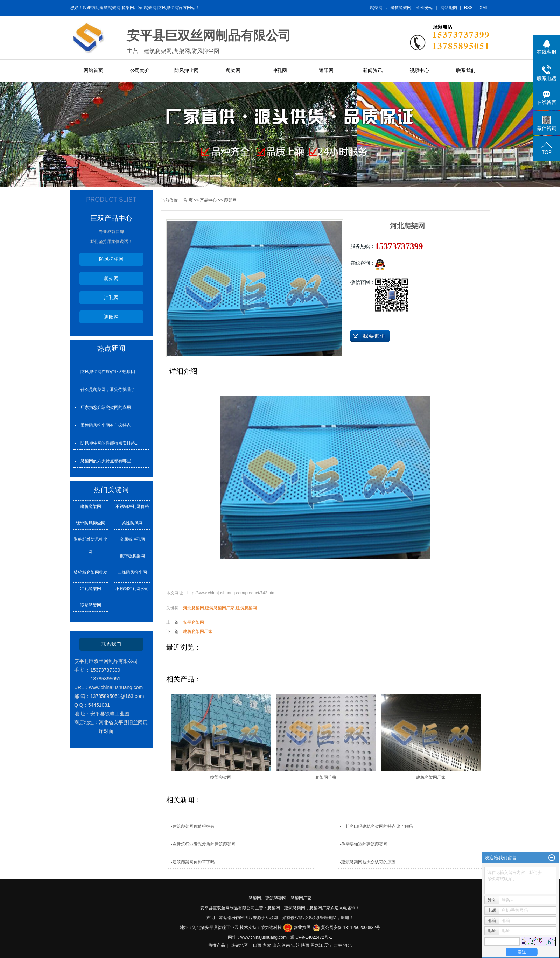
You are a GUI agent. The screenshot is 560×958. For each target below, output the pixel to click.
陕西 (305, 945)
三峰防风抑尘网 (132, 572)
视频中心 (419, 70)
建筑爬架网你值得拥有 (194, 826)
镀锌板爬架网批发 (91, 572)
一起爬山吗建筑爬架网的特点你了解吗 (377, 826)
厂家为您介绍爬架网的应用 (106, 407)
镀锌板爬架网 (132, 556)
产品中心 (208, 200)
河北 (348, 945)
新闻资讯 (373, 70)
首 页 (188, 200)
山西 (257, 945)
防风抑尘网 (187, 70)
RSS (468, 8)
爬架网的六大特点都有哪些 (106, 461)
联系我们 (466, 70)
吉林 (338, 945)
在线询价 (370, 336)
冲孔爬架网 (91, 589)
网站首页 (93, 70)
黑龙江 (317, 945)
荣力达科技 (271, 928)
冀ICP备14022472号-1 (311, 937)
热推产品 (217, 945)
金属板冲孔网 (132, 539)
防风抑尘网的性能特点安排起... (109, 443)
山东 (276, 945)
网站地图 (449, 8)
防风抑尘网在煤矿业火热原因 (108, 372)
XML (484, 8)
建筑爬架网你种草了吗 (194, 862)
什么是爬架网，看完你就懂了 (108, 390)
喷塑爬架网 (91, 605)
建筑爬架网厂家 (220, 608)
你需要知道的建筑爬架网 (364, 844)
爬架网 (376, 8)
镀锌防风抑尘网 (91, 523)
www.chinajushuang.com (264, 937)
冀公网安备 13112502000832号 (351, 928)
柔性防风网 (132, 523)
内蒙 (267, 945)
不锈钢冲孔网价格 (132, 506)
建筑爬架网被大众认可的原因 (369, 862)
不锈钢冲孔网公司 (132, 589)
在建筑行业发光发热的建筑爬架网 (204, 844)
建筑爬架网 (401, 8)
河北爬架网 (194, 608)
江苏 (295, 945)
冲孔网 (280, 70)
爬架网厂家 (301, 898)
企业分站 (425, 8)
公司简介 (140, 70)
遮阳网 (326, 70)
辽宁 (328, 945)
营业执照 (302, 928)
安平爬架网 (194, 622)
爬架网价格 (326, 777)
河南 (286, 945)
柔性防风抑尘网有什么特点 (106, 425)
